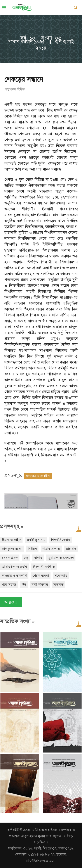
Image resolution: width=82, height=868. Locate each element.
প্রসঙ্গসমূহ (12, 526)
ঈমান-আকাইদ (11, 540)
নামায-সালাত (51, 549)
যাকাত (38, 558)
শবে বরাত (61, 576)
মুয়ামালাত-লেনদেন (61, 558)
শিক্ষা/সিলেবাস (61, 540)
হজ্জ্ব (26, 558)
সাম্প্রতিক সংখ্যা (17, 621)
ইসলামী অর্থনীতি (44, 567)
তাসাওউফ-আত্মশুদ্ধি (15, 567)
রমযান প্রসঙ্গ (10, 558)
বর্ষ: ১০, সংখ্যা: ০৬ (41, 38)
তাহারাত (71, 549)
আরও (11, 602)
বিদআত (59, 585)
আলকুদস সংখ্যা (12, 549)
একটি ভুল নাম (36, 540)
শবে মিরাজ (9, 585)
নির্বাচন (32, 549)
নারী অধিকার (40, 585)
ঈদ (24, 585)
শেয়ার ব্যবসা (41, 576)
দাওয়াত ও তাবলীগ (38, 476)
